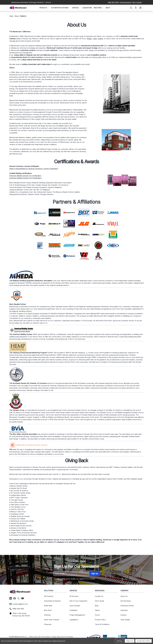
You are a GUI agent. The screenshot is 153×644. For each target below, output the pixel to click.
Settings (119, 641)
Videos (97, 610)
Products (44, 8)
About (109, 8)
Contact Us (99, 596)
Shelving (47, 615)
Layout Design (75, 606)
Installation (73, 610)
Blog (97, 606)
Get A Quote (137, 2)
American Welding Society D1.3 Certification (25, 178)
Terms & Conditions (102, 624)
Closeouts (48, 624)
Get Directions (126, 601)
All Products (49, 596)
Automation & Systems (61, 8)
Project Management (77, 615)
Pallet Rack (48, 606)
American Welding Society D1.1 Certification (25, 176)
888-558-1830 (113, 2)
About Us (124, 596)
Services (76, 8)
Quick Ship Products (52, 620)
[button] (94, 637)
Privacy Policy (100, 620)
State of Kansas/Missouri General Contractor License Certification (34, 169)
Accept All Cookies (143, 641)
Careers (123, 615)
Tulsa (95, 39)
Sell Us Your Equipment (78, 601)
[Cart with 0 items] (140, 8)
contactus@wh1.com (20, 604)
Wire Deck (48, 610)
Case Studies (125, 620)
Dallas (89, 39)
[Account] (136, 8)
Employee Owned (127, 606)
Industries (99, 8)
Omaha (100, 39)
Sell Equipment (126, 2)
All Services (74, 596)
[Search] (131, 8)
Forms (97, 615)
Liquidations (87, 8)
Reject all (130, 641)
